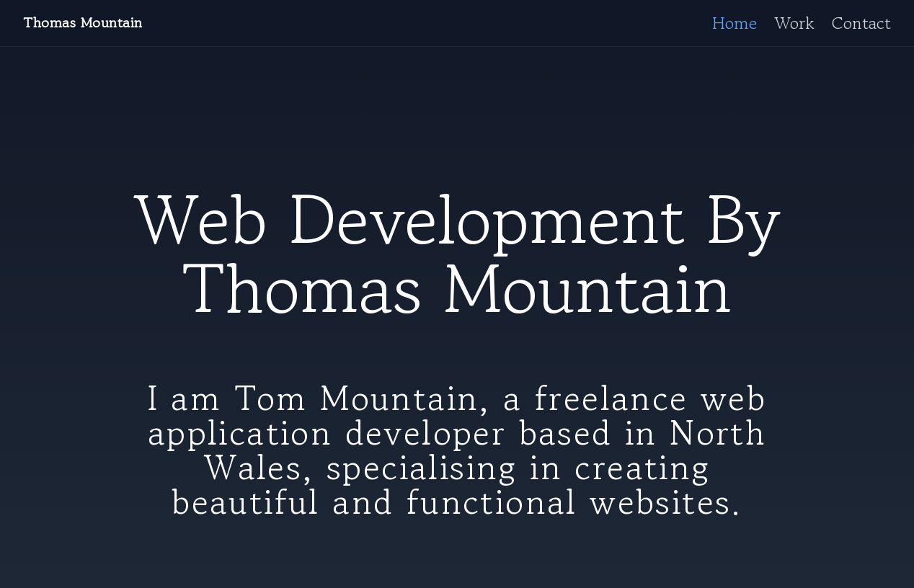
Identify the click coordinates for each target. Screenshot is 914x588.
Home (735, 23)
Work (794, 23)
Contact (861, 23)
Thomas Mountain (83, 23)
